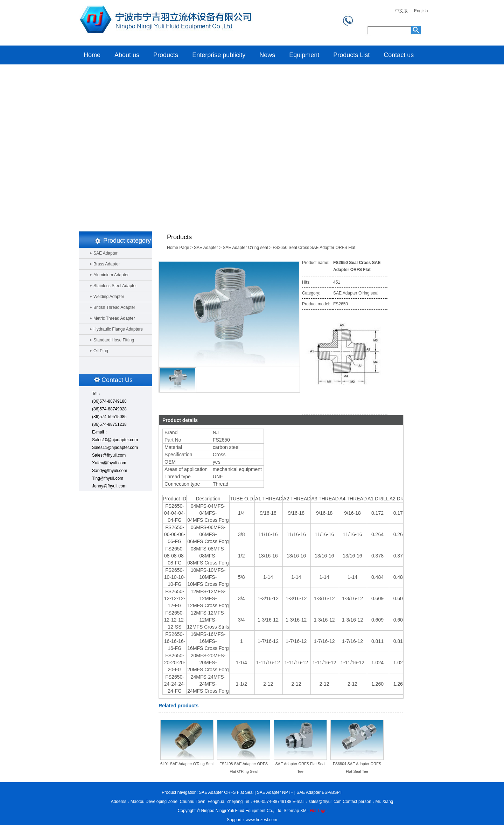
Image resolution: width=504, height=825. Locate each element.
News (267, 55)
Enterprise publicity (219, 55)
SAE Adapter (106, 253)
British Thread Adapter (114, 307)
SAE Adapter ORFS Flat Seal (226, 792)
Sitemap (291, 811)
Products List (351, 55)
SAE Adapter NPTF (275, 792)
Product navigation (179, 792)
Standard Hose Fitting (114, 340)
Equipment (304, 55)
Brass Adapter (107, 264)
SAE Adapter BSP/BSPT (319, 792)
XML (304, 811)
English (421, 11)
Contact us (399, 55)
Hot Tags (318, 811)
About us (127, 55)
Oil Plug (101, 351)
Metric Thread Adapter (114, 318)
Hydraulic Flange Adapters (118, 329)
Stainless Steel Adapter (115, 286)
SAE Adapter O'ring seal (245, 248)
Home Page (178, 248)
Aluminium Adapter (111, 275)
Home (164, 23)
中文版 (401, 11)
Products (166, 55)
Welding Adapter (109, 297)
